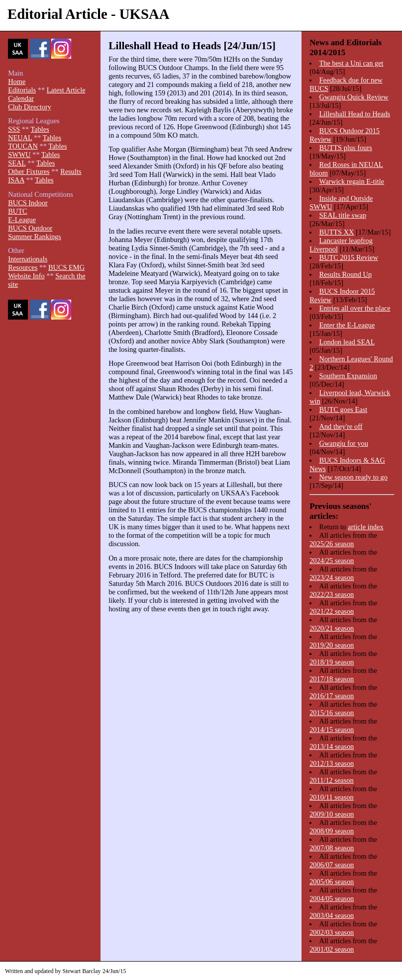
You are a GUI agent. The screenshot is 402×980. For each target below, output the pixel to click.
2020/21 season (332, 628)
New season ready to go (353, 477)
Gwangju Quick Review (354, 97)
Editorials (22, 90)
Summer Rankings (35, 237)
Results (71, 171)
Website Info (26, 276)
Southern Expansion (348, 376)
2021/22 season (332, 611)
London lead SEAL (347, 342)
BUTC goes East (344, 409)
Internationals (28, 259)
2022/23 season (332, 594)
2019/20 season (332, 645)
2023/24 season (332, 577)
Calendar (21, 98)
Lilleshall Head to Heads (355, 114)
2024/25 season (332, 561)
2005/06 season (332, 882)
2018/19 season (332, 662)
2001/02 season (332, 949)
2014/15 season (332, 730)
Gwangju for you (344, 443)
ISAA (16, 180)
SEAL (17, 163)
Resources (23, 267)
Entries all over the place (355, 308)
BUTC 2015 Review (349, 257)
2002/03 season (332, 932)
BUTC (17, 211)
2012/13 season (332, 763)
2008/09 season (332, 831)
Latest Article (66, 90)
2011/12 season (332, 780)
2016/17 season (332, 696)
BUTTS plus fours (346, 148)
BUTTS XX (337, 232)
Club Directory (30, 107)
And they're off (341, 426)
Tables (40, 129)
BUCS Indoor (28, 203)
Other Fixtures (29, 171)
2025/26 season (332, 544)
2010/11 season (332, 797)
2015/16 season (332, 713)
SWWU (19, 155)
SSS (14, 129)
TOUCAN (23, 146)
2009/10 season (332, 814)
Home (17, 82)
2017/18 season (332, 679)
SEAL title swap (343, 215)
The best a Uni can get (352, 63)
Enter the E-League (347, 325)
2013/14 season (332, 746)
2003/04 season (332, 915)
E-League (22, 220)
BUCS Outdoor (30, 228)
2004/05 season (332, 898)
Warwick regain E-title (352, 181)
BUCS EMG (66, 267)
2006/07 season (332, 865)
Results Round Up (346, 274)
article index (366, 527)
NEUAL (20, 138)
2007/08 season (332, 848)
